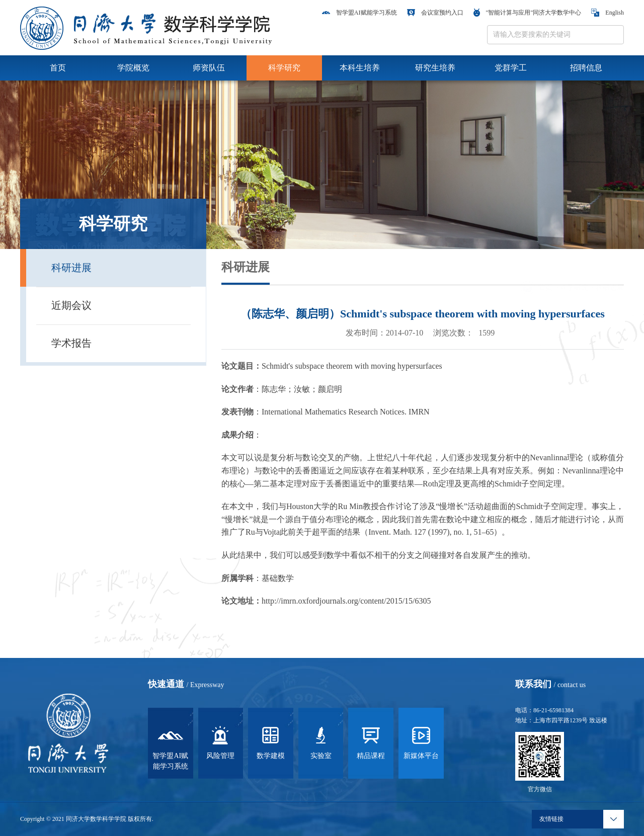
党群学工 (511, 68)
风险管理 (220, 742)
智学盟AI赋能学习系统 (359, 13)
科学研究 (284, 68)
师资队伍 (209, 68)
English (608, 13)
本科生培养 (360, 68)
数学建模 (271, 742)
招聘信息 (586, 68)
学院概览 (133, 68)
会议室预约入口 (435, 13)
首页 (58, 68)
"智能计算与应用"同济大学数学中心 (528, 13)
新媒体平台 (421, 742)
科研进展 (610, 273)
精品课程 (371, 742)
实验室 (321, 742)
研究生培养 (435, 68)
